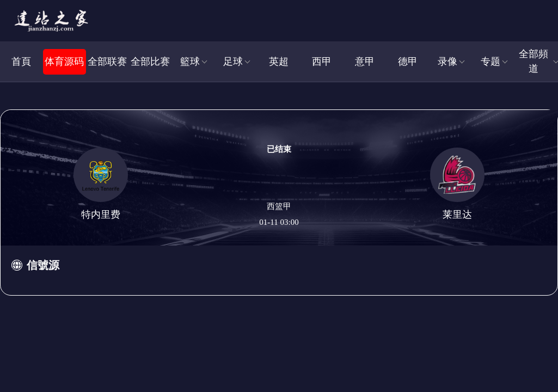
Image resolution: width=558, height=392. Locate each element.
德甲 (408, 62)
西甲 (322, 62)
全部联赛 (107, 62)
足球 (233, 62)
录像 (447, 62)
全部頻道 (534, 61)
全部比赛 (150, 62)
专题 (490, 62)
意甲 (365, 62)
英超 (279, 62)
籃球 (190, 62)
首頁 (21, 62)
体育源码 (64, 62)
